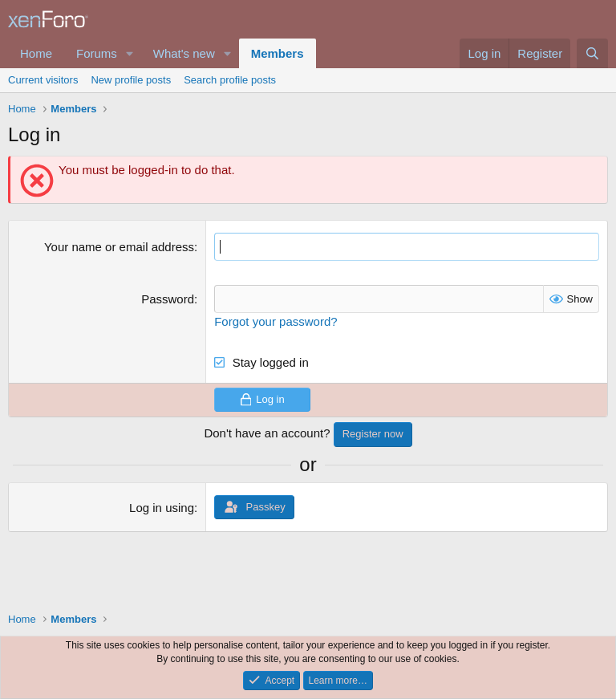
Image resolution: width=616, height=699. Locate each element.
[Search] (592, 53)
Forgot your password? (276, 321)
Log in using (162, 508)
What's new (184, 53)
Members (278, 53)
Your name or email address (119, 247)
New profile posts (131, 80)
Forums (97, 53)
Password (168, 299)
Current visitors (43, 80)
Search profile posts (230, 80)
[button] (130, 53)
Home (36, 53)
